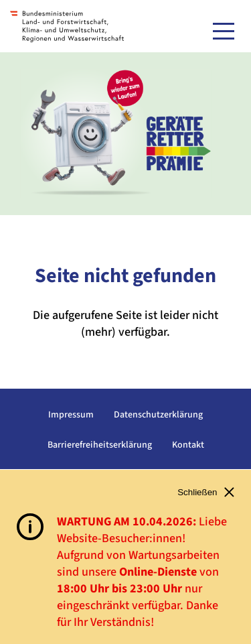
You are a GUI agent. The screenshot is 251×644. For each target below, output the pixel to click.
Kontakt (188, 445)
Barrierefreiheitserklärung (100, 445)
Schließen (206, 492)
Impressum (71, 415)
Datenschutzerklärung (158, 415)
